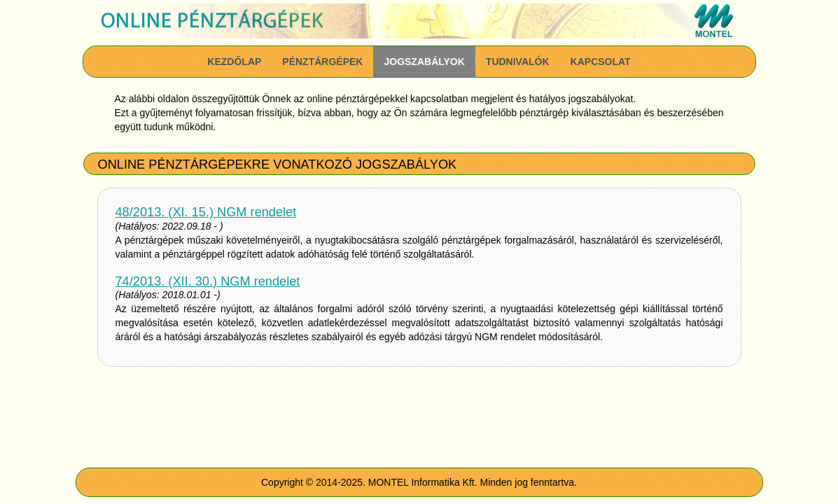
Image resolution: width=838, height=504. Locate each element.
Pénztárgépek (322, 62)
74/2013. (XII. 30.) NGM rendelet (208, 281)
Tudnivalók (518, 62)
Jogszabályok (424, 62)
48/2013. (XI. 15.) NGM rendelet (206, 212)
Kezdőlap (234, 62)
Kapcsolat (601, 62)
